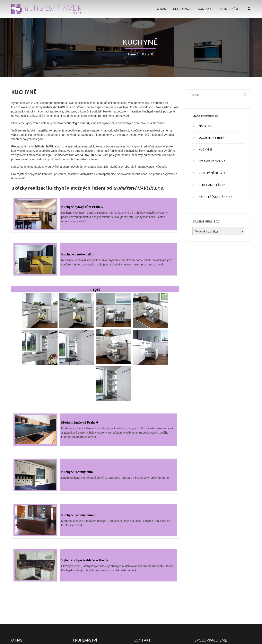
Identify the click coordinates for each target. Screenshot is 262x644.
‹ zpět (95, 289)
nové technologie (68, 123)
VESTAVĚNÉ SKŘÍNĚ (212, 161)
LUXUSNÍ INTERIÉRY (212, 138)
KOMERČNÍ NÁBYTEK (213, 173)
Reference (182, 9)
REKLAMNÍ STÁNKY (212, 185)
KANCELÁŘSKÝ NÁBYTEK (215, 197)
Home (131, 54)
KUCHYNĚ (205, 149)
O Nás (161, 9)
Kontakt (205, 9)
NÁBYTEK (205, 126)
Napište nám (228, 9)
